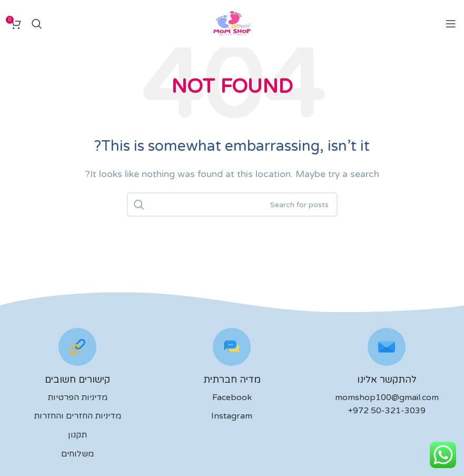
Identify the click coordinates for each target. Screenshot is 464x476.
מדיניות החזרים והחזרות (77, 416)
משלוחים (77, 454)
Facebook (232, 397)
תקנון (77, 435)
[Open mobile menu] (451, 24)
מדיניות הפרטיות (77, 397)
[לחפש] (37, 24)
